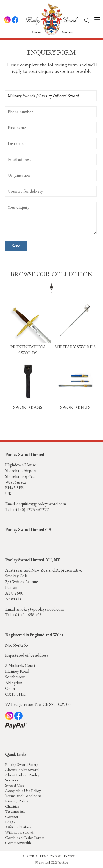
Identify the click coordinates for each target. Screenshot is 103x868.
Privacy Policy (17, 801)
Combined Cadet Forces (25, 837)
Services (12, 780)
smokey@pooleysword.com (40, 609)
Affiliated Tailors (18, 827)
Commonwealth (18, 843)
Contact (12, 816)
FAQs (10, 822)
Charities (12, 806)
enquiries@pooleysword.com (41, 504)
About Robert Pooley (22, 775)
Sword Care (15, 785)
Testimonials (15, 811)
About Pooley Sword (22, 769)
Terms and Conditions (23, 796)
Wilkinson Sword (19, 832)
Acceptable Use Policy (23, 790)
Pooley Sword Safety (22, 764)
